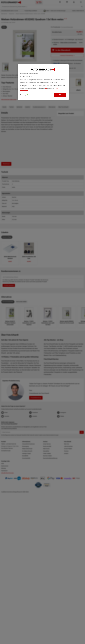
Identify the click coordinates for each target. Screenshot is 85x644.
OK (60, 95)
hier (46, 88)
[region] (43, 82)
